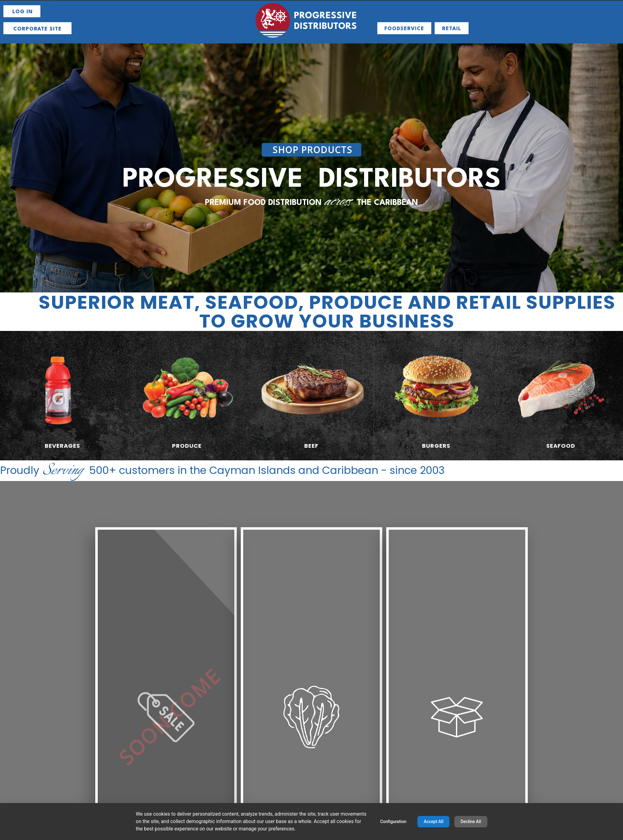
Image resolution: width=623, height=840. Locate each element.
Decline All (471, 822)
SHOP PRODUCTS (312, 150)
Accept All (433, 822)
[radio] (62, 396)
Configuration (393, 822)
